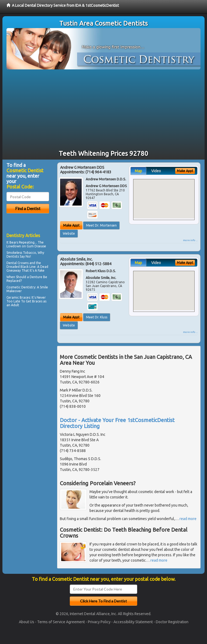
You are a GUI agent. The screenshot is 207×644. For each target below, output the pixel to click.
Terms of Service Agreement (61, 622)
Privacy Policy (99, 622)
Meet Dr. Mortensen (101, 225)
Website (69, 233)
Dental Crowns (18, 263)
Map (138, 171)
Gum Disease (36, 246)
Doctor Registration (172, 622)
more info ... (190, 240)
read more (188, 519)
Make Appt (71, 225)
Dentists (13, 256)
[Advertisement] (103, 110)
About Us (27, 622)
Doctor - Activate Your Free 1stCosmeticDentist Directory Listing (117, 423)
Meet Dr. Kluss (97, 317)
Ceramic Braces (18, 297)
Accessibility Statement (133, 622)
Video (156, 171)
